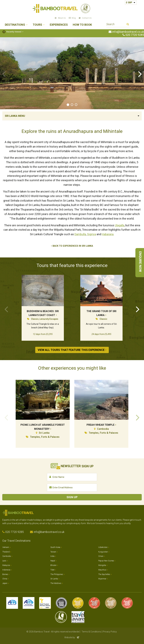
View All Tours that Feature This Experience (71, 350)
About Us (62, 18)
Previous (4, 74)
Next (140, 74)
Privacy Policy (110, 632)
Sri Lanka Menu (15, 116)
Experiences (59, 25)
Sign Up (72, 497)
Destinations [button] (15, 25)
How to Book (82, 25)
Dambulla (80, 234)
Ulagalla (120, 225)
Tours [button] (37, 25)
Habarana (108, 234)
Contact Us (87, 18)
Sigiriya (91, 234)
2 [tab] (72, 105)
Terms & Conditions (91, 632)
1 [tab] (68, 105)
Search (128, 25)
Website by (72, 637)
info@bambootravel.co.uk (128, 32)
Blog (74, 18)
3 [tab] (76, 105)
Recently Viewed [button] (12, 32)
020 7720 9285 (135, 35)
